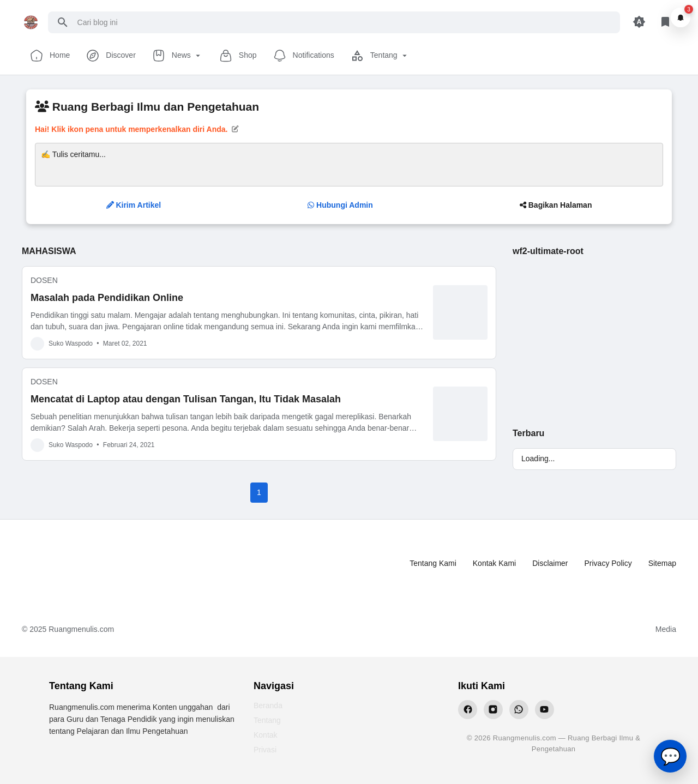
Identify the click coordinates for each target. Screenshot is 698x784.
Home (50, 56)
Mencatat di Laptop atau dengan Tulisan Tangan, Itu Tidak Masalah (186, 399)
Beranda (268, 705)
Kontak (266, 735)
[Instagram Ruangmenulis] (493, 710)
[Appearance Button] (639, 22)
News (177, 56)
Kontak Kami (494, 563)
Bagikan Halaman (556, 205)
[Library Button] (665, 22)
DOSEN (44, 280)
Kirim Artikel (134, 205)
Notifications (304, 56)
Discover (111, 56)
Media (666, 629)
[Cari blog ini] (345, 22)
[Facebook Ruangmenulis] (468, 710)
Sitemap (662, 563)
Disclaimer (550, 563)
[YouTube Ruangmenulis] (544, 710)
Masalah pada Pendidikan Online (107, 298)
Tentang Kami (433, 563)
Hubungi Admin (340, 205)
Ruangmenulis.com (81, 629)
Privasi (265, 750)
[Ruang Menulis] (66, 563)
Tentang (380, 56)
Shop (238, 56)
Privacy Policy (608, 563)
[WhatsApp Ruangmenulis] (519, 710)
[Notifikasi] (681, 17)
